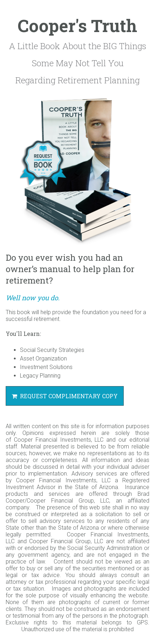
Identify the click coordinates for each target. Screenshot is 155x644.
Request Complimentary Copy (65, 396)
